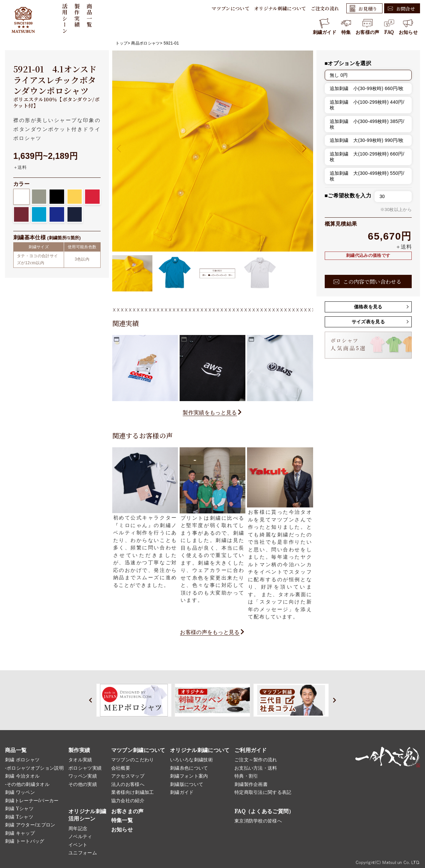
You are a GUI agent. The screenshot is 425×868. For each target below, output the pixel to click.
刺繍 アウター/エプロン (30, 825)
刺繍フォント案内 (189, 776)
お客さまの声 (127, 811)
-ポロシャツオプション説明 (34, 768)
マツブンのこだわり (133, 760)
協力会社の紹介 (128, 801)
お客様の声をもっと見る (210, 632)
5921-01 (171, 43)
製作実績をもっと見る (210, 413)
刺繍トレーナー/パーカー (32, 801)
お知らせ (408, 27)
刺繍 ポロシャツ (22, 760)
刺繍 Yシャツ (19, 809)
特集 (346, 27)
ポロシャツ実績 (85, 768)
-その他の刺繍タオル (27, 784)
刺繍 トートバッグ (25, 841)
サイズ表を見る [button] (368, 322)
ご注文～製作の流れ (256, 760)
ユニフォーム (83, 853)
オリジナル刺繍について (280, 8)
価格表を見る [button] (368, 307)
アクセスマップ (128, 776)
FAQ (389, 27)
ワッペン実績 (83, 776)
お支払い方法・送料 (256, 768)
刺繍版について (187, 784)
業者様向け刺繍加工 (133, 792)
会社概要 (121, 768)
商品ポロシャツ (145, 43)
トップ (122, 43)
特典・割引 (246, 776)
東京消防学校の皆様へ (258, 821)
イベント (78, 845)
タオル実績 (80, 760)
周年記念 (78, 828)
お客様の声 (368, 27)
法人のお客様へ (128, 784)
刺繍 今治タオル (22, 776)
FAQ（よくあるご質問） (264, 811)
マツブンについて (230, 8)
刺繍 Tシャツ (19, 817)
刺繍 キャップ (20, 833)
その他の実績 (83, 784)
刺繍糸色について (189, 768)
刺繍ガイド (325, 27)
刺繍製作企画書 (251, 784)
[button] (302, 148)
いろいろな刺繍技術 (191, 760)
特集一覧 (122, 820)
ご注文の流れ (325, 8)
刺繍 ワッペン (20, 792)
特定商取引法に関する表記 (263, 792)
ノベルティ (80, 836)
